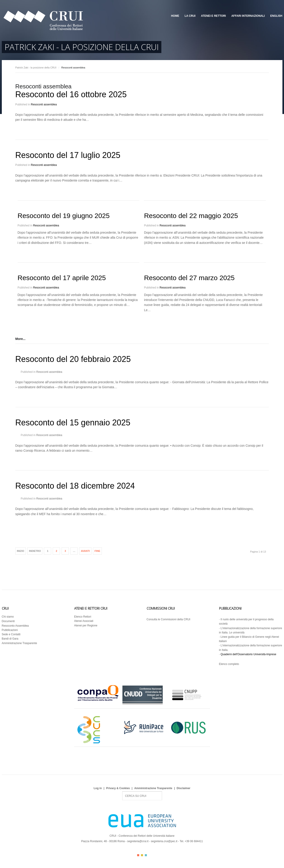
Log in (98, 788)
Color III (146, 855)
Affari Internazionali (248, 16)
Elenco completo (229, 664)
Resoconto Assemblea (15, 626)
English (276, 16)
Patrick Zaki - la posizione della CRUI (36, 68)
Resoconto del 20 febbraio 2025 (73, 359)
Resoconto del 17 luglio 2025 (68, 155)
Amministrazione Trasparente (19, 643)
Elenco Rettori (83, 617)
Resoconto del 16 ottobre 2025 (71, 94)
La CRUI (190, 16)
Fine (97, 551)
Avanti (85, 551)
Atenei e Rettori (213, 16)
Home (175, 16)
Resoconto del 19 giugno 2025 (64, 216)
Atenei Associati (84, 621)
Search (122, 792)
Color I (138, 855)
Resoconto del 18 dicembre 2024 (75, 486)
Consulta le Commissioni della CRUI (168, 619)
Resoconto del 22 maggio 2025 (191, 216)
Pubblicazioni (10, 630)
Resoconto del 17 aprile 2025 (62, 278)
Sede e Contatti (11, 634)
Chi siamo (8, 617)
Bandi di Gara (10, 639)
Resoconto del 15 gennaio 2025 (73, 423)
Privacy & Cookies (118, 788)
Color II (142, 855)
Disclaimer (184, 788)
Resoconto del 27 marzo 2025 (189, 278)
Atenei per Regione (86, 626)
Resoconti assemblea (44, 104)
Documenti (8, 621)
